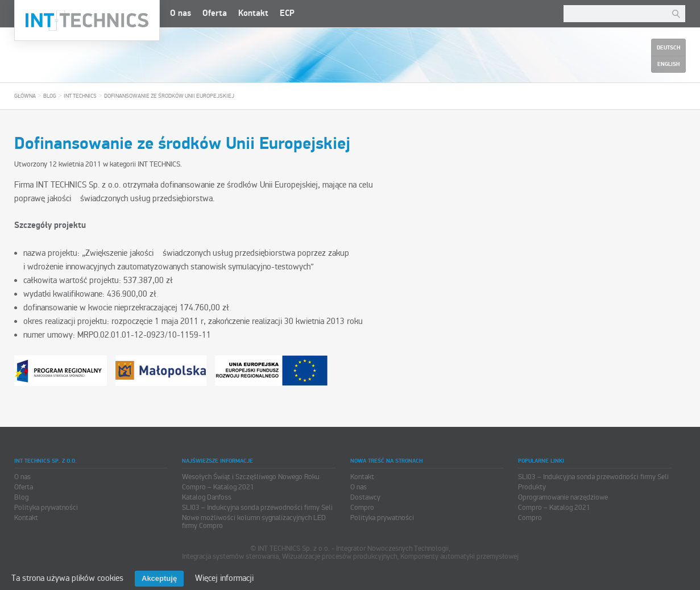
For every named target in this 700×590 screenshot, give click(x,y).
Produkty (532, 487)
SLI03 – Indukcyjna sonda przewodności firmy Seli (257, 508)
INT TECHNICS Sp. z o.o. (87, 20)
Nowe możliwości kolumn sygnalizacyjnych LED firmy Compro (254, 522)
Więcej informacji (224, 578)
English (668, 64)
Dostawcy (365, 497)
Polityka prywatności (46, 508)
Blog (50, 96)
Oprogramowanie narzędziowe (563, 497)
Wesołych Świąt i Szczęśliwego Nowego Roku (251, 477)
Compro (362, 508)
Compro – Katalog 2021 (218, 487)
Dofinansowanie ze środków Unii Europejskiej (169, 96)
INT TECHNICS (80, 96)
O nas (181, 13)
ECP (287, 13)
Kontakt (253, 13)
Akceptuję (159, 578)
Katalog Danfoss (207, 497)
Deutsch (668, 48)
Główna (25, 96)
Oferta (215, 13)
